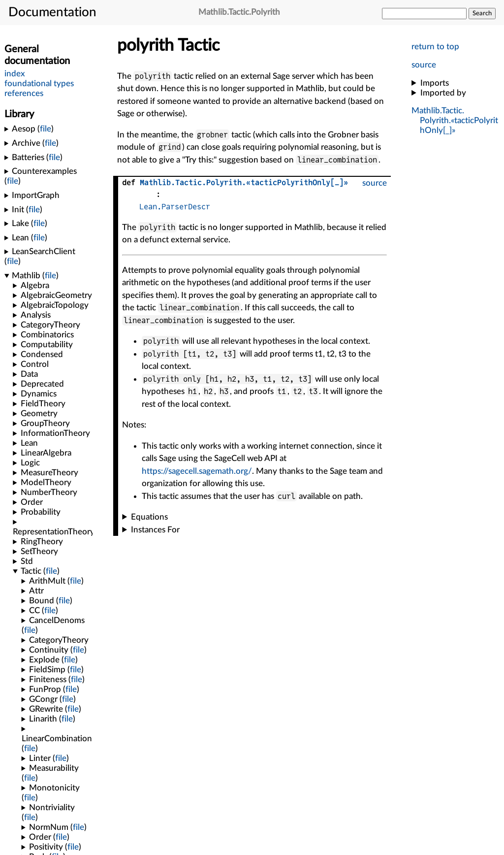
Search (482, 13)
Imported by (443, 93)
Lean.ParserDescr (175, 207)
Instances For (155, 530)
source (424, 65)
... (455, 120)
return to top (435, 47)
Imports (435, 83)
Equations (149, 517)
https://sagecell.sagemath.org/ (197, 471)
